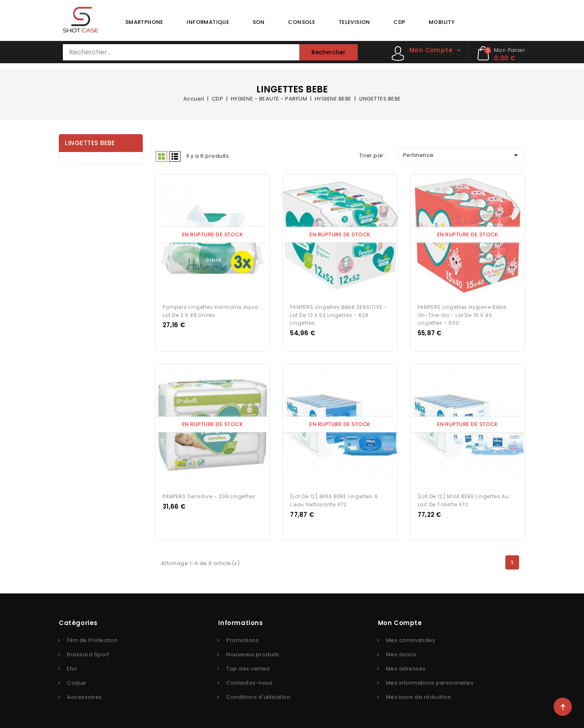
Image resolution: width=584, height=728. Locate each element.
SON (259, 22)
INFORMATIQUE (208, 22)
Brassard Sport (88, 653)
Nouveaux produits (253, 653)
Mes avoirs (401, 653)
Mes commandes (411, 639)
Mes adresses (406, 667)
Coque (77, 681)
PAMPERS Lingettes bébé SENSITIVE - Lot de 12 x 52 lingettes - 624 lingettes (338, 314)
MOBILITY (442, 22)
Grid (161, 156)
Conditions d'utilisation (258, 695)
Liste (175, 156)
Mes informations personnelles (430, 681)
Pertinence (462, 155)
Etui (72, 667)
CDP (399, 22)
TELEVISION (354, 22)
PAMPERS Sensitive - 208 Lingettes (209, 495)
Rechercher (328, 52)
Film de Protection (92, 639)
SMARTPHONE (144, 22)
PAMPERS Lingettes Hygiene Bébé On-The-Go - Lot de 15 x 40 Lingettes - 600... (462, 314)
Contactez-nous (249, 681)
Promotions (243, 639)
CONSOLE (302, 22)
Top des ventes (248, 667)
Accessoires (85, 695)
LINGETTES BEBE (90, 143)
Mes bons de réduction (419, 695)
